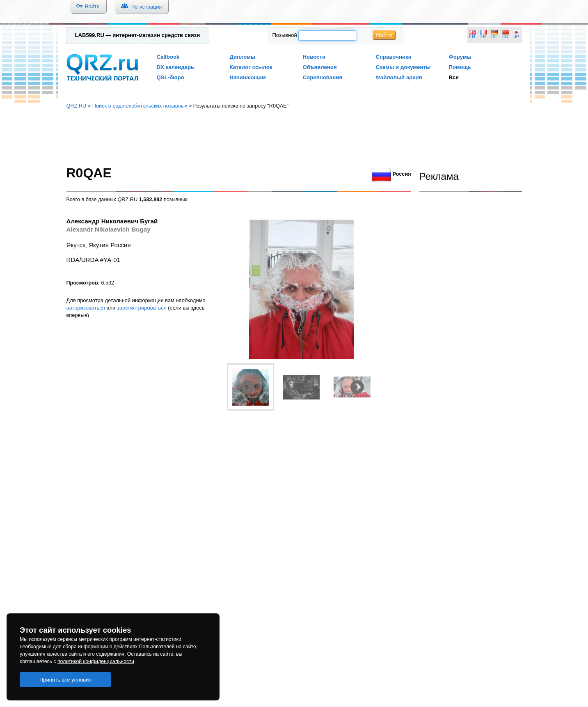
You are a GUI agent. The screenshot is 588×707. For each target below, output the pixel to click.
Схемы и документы (403, 67)
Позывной (285, 35)
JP (517, 37)
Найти (384, 35)
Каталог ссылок (251, 67)
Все (454, 77)
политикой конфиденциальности (96, 661)
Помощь (460, 67)
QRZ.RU (77, 106)
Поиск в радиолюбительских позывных (140, 106)
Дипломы (243, 57)
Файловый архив (399, 77)
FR (483, 37)
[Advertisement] (294, 138)
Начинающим (248, 77)
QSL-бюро (170, 77)
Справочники (394, 57)
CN (505, 37)
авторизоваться (86, 308)
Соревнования (323, 77)
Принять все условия (66, 680)
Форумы (460, 57)
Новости (314, 57)
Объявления (320, 67)
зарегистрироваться (142, 308)
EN (472, 37)
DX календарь (176, 67)
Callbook (168, 57)
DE (494, 37)
